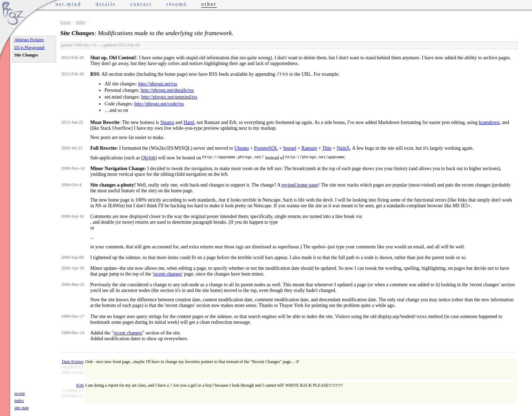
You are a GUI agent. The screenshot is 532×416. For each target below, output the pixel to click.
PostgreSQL (266, 148)
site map (21, 408)
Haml (189, 122)
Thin (327, 148)
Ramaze (309, 148)
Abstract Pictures (29, 40)
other (81, 22)
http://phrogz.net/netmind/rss (169, 97)
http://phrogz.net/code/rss (159, 104)
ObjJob (148, 158)
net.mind (68, 4)
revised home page (300, 185)
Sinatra (167, 122)
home (65, 22)
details (106, 4)
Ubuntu (242, 148)
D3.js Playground (29, 48)
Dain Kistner (73, 362)
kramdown (489, 122)
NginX (343, 148)
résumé (177, 4)
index (19, 401)
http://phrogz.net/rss (158, 84)
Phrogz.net (13, 13)
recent (19, 393)
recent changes (167, 274)
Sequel (290, 148)
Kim (80, 385)
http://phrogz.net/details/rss (167, 90)
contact (141, 4)
